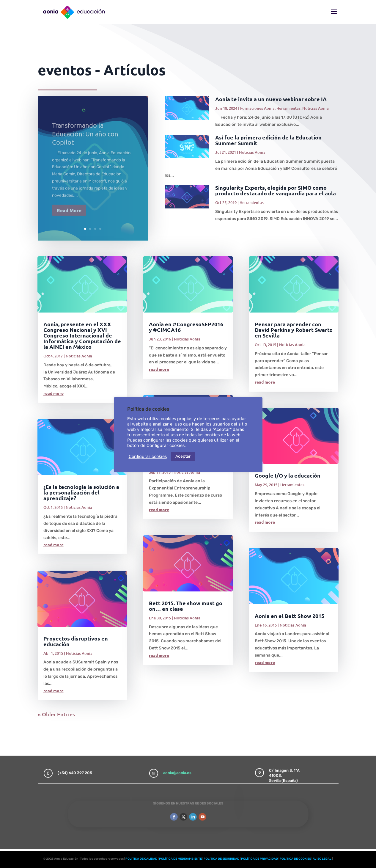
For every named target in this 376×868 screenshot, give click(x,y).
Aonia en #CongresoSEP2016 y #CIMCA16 (186, 327)
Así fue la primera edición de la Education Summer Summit (268, 140)
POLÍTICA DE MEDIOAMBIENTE (180, 859)
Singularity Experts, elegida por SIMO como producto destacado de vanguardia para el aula (276, 190)
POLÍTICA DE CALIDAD (141, 859)
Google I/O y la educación (288, 475)
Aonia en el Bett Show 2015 (290, 616)
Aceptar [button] (183, 456)
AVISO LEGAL (322, 859)
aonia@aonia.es (177, 766)
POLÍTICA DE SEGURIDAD (221, 859)
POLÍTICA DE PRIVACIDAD (259, 859)
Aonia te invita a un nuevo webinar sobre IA (271, 99)
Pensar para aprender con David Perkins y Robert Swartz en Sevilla (294, 330)
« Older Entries (56, 714)
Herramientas (288, 108)
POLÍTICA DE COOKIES (295, 859)
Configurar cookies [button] (148, 456)
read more (54, 393)
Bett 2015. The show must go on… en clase (186, 606)
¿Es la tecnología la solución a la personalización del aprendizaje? (81, 492)
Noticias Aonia (316, 108)
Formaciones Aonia (257, 108)
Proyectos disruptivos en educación (76, 641)
